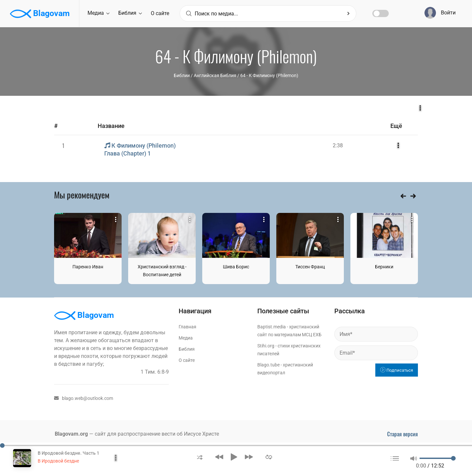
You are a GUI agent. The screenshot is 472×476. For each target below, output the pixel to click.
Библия (130, 13)
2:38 (338, 145)
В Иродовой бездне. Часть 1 (69, 453)
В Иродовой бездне (58, 461)
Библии (182, 75)
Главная (187, 327)
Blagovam (40, 14)
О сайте (160, 13)
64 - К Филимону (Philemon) (269, 75)
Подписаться (397, 370)
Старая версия (403, 434)
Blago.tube (268, 365)
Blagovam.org (71, 434)
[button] (200, 457)
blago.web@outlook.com (84, 398)
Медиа (98, 13)
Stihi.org (266, 346)
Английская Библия (215, 75)
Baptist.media (272, 327)
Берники (384, 267)
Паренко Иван (88, 267)
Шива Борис (236, 267)
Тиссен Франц (310, 267)
